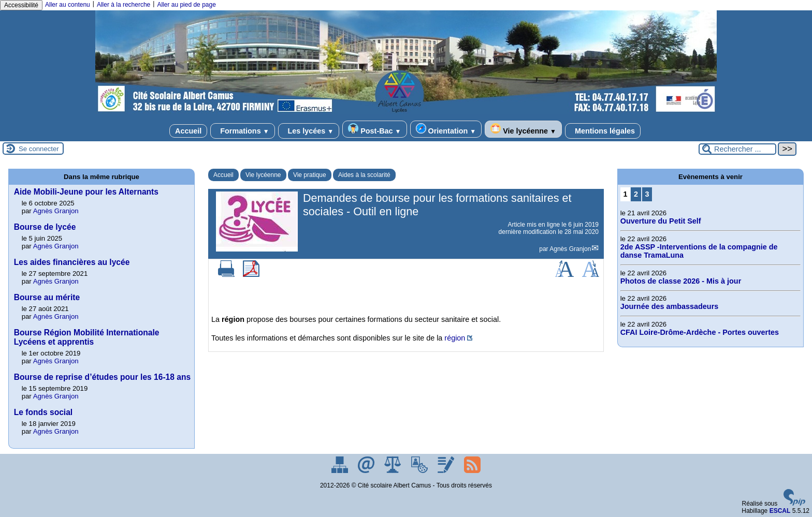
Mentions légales (603, 131)
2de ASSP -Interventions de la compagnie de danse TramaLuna (699, 251)
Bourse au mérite (47, 297)
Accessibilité (21, 5)
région (455, 338)
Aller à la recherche (124, 5)
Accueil (188, 131)
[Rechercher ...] (737, 149)
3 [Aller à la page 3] (647, 194)
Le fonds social (44, 412)
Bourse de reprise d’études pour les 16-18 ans (102, 377)
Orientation (446, 129)
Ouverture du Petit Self (661, 221)
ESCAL (780, 511)
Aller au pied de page (186, 5)
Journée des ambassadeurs (670, 306)
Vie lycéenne (523, 129)
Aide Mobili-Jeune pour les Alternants (86, 192)
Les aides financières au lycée (72, 262)
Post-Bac (374, 129)
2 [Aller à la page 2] (636, 194)
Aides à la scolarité (364, 175)
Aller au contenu (68, 5)
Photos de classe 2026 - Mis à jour (681, 281)
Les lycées (309, 131)
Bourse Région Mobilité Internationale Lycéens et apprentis (87, 337)
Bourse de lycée (45, 227)
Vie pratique (310, 175)
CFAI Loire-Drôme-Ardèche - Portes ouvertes (700, 332)
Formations (242, 131)
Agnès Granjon (570, 249)
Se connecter (39, 149)
